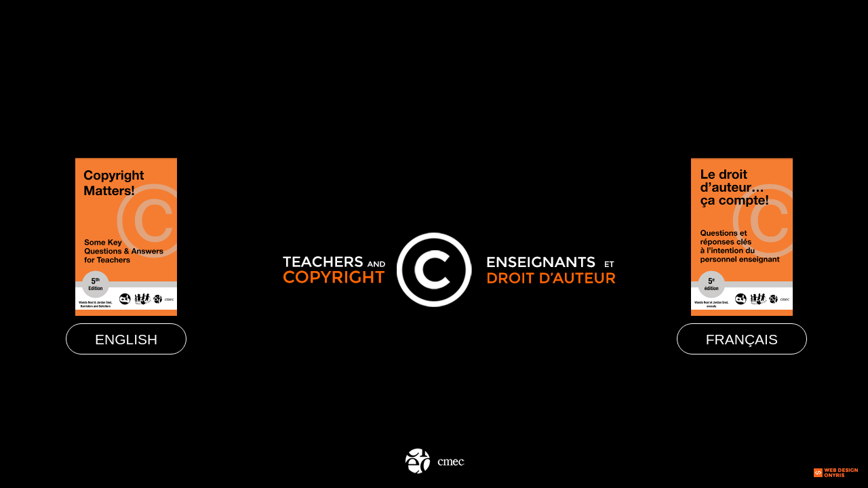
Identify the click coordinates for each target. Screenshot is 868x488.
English (126, 339)
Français (742, 339)
